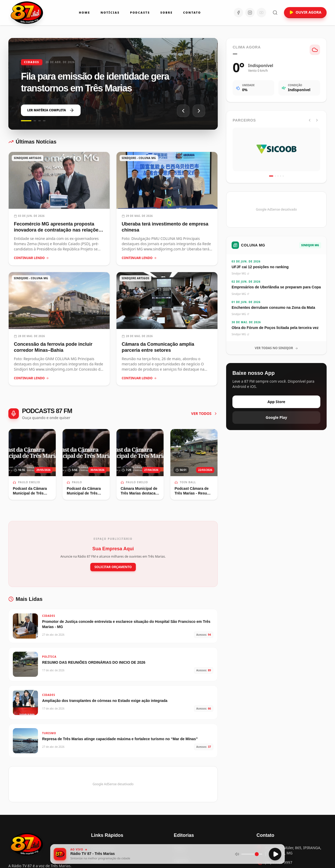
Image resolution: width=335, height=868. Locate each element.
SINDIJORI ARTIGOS (28, 158)
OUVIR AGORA (305, 12)
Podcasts (140, 12)
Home (84, 12)
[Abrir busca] (275, 13)
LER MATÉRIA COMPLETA (51, 110)
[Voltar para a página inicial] (27, 844)
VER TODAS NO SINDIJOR (276, 348)
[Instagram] (250, 13)
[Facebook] (238, 13)
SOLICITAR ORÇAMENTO (113, 567)
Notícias (110, 12)
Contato (192, 12)
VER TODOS (204, 413)
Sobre (167, 12)
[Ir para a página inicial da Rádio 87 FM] (27, 13)
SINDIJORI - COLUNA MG (139, 158)
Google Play (276, 417)
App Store (276, 402)
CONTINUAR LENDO (31, 258)
